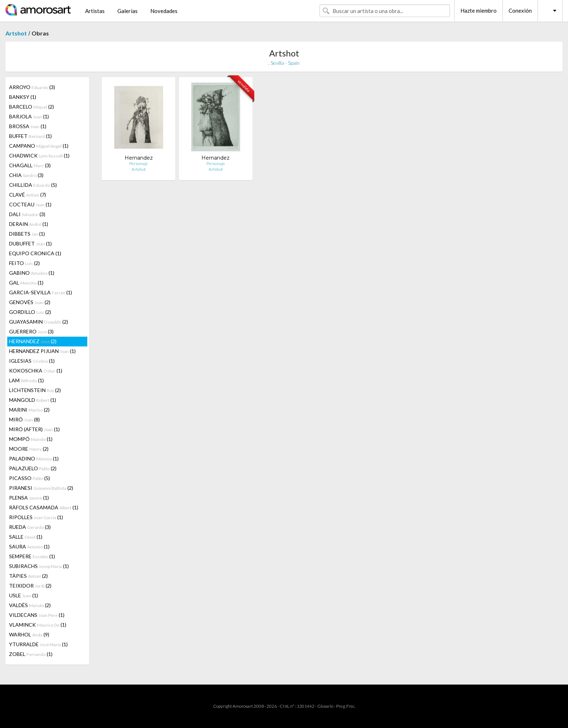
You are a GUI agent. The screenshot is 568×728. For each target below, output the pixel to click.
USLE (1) (24, 595)
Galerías (128, 11)
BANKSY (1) (23, 97)
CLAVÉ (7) (28, 195)
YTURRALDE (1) (38, 644)
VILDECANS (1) (37, 615)
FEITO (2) (24, 263)
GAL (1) (26, 283)
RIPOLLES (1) (36, 517)
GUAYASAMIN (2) (39, 322)
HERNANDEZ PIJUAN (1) (42, 351)
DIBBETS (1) (27, 234)
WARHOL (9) (29, 634)
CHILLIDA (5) (33, 185)
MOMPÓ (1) (31, 439)
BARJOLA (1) (29, 116)
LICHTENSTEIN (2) (35, 390)
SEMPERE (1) (32, 556)
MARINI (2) (29, 410)
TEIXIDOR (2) (30, 586)
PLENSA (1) (29, 498)
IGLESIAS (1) (32, 361)
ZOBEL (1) (31, 654)
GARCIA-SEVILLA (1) (41, 292)
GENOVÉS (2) (30, 302)
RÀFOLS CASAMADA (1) (44, 507)
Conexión (520, 10)
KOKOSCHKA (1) (36, 371)
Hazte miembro (479, 10)
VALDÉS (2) (30, 605)
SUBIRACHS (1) (39, 566)
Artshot (16, 33)
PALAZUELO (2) (33, 468)
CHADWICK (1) (39, 155)
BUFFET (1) (30, 136)
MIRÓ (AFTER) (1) (34, 429)
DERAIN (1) (29, 224)
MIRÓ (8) (24, 419)
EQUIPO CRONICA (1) (35, 253)
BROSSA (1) (28, 126)
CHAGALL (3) (30, 165)
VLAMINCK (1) (38, 625)
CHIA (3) (26, 175)
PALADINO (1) (34, 458)
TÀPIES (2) (28, 576)
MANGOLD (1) (33, 400)
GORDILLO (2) (30, 312)
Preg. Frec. (346, 706)
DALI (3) (27, 214)
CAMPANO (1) (39, 146)
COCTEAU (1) (30, 204)
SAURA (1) (29, 546)
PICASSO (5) (30, 478)
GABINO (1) (32, 273)
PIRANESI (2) (41, 488)
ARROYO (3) (32, 87)
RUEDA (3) (30, 527)
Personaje (139, 163)
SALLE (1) (26, 537)
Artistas (95, 11)
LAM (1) (26, 380)
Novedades (164, 11)
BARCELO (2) (32, 107)
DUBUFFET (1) (30, 243)
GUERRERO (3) (31, 331)
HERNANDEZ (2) (33, 341)
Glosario (325, 706)
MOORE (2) (29, 449)
